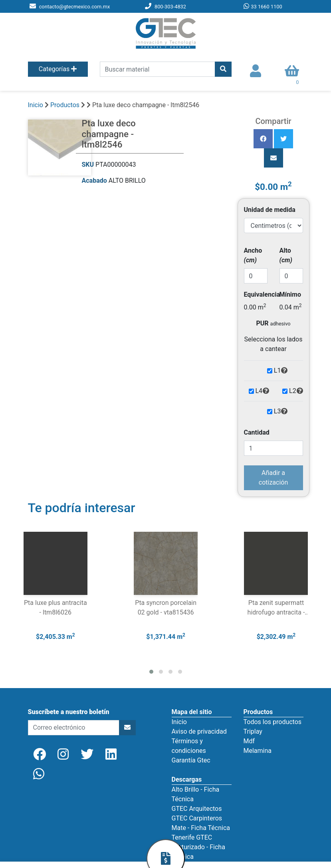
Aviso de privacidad (199, 731)
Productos (65, 105)
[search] (158, 69)
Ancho (253, 255)
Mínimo (290, 294)
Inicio (36, 105)
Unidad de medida (270, 210)
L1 (281, 371)
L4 (263, 391)
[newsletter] (74, 728)
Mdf (249, 741)
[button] (151, 672)
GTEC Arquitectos (197, 809)
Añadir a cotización (274, 478)
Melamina (258, 751)
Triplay (253, 731)
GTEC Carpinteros (197, 818)
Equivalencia (262, 294)
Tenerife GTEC (192, 837)
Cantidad (257, 432)
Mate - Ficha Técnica (201, 828)
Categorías (58, 69)
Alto (286, 255)
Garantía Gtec (191, 760)
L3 (281, 411)
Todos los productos (273, 722)
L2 (296, 391)
